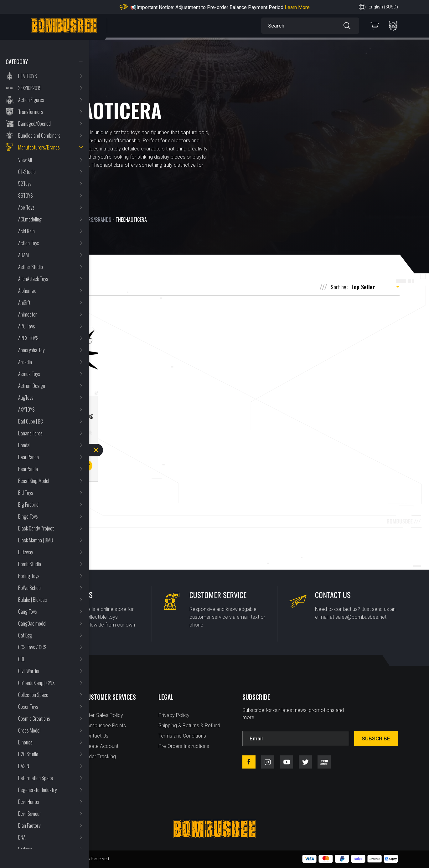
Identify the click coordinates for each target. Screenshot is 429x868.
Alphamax (27, 291)
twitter (305, 762)
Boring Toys (29, 576)
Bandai (24, 445)
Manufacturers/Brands (39, 147)
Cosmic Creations (34, 718)
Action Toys (29, 243)
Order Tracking (100, 756)
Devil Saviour (30, 814)
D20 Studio (28, 754)
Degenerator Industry (37, 790)
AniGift (24, 302)
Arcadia (25, 362)
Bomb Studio (30, 564)
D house (25, 742)
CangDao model (32, 623)
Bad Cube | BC (31, 421)
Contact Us (96, 736)
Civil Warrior (29, 671)
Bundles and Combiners (39, 135)
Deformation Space (36, 778)
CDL (22, 659)
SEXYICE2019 (30, 88)
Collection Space (33, 695)
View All (25, 160)
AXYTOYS (26, 409)
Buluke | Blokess (33, 600)
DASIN (24, 766)
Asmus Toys (29, 374)
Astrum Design (32, 386)
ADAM (23, 255)
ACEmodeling (30, 219)
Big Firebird (28, 505)
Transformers (31, 112)
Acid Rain (26, 231)
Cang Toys (28, 612)
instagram (268, 762)
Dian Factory (29, 825)
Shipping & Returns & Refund (189, 726)
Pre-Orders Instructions (184, 746)
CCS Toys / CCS (32, 647)
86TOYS (26, 195)
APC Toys (27, 326)
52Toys (25, 184)
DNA (22, 837)
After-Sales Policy (103, 715)
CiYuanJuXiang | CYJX (36, 683)
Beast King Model (34, 481)
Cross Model (29, 730)
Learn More (297, 7)
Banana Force (30, 433)
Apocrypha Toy (31, 350)
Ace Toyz (26, 207)
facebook (249, 762)
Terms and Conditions (182, 736)
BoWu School (30, 588)
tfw (324, 762)
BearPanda (28, 469)
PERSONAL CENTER (393, 26)
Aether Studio (31, 267)
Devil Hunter (29, 802)
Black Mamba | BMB (36, 540)
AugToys (26, 398)
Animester (28, 314)
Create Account (101, 746)
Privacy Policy (174, 715)
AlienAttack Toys (33, 279)
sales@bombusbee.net (361, 617)
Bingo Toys (28, 516)
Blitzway (26, 552)
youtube (287, 762)
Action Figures (31, 100)
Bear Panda (28, 457)
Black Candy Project (36, 528)
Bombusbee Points (105, 726)
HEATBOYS (28, 76)
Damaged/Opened (34, 124)
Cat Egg (25, 635)
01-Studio (27, 172)
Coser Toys (28, 707)
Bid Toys (26, 493)
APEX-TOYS (28, 338)
